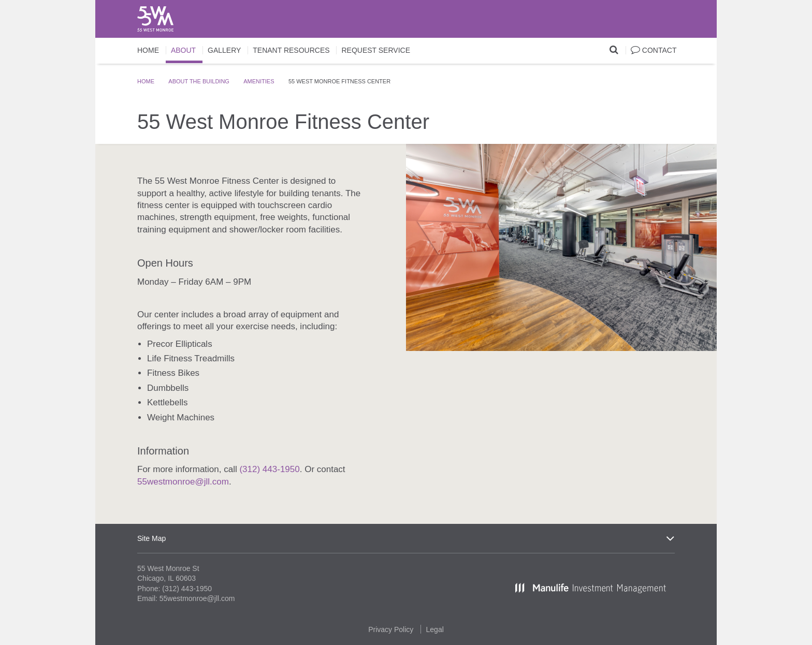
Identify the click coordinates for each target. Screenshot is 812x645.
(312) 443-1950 (269, 469)
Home (146, 81)
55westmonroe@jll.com (183, 482)
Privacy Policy (391, 629)
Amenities (259, 81)
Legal (435, 629)
